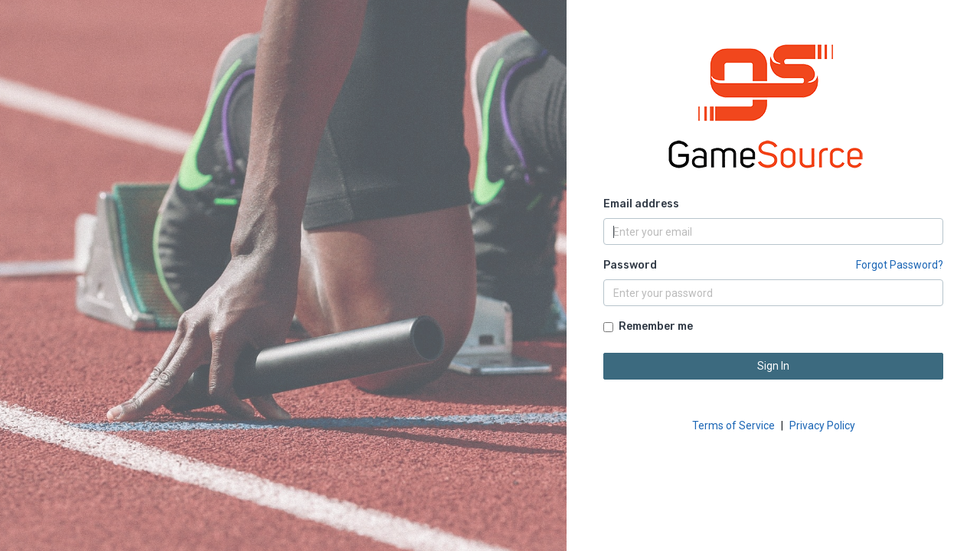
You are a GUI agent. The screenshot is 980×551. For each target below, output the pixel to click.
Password (630, 265)
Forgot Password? (900, 265)
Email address (641, 204)
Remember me (656, 326)
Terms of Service (733, 425)
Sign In (773, 366)
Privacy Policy (822, 425)
